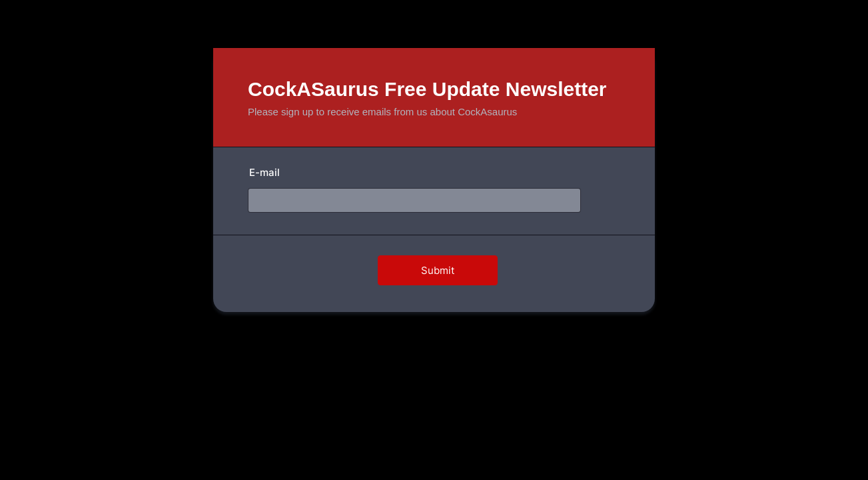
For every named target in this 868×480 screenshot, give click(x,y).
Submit (438, 270)
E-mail (264, 172)
